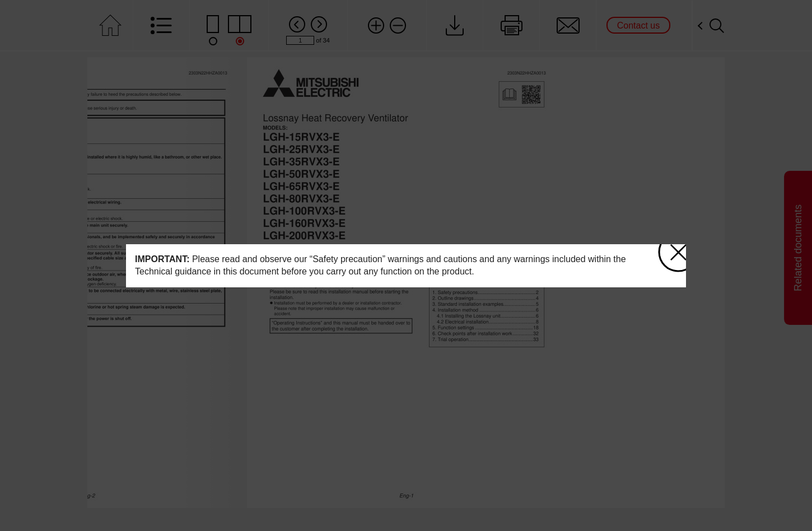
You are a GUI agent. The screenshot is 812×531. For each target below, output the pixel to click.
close (674, 249)
